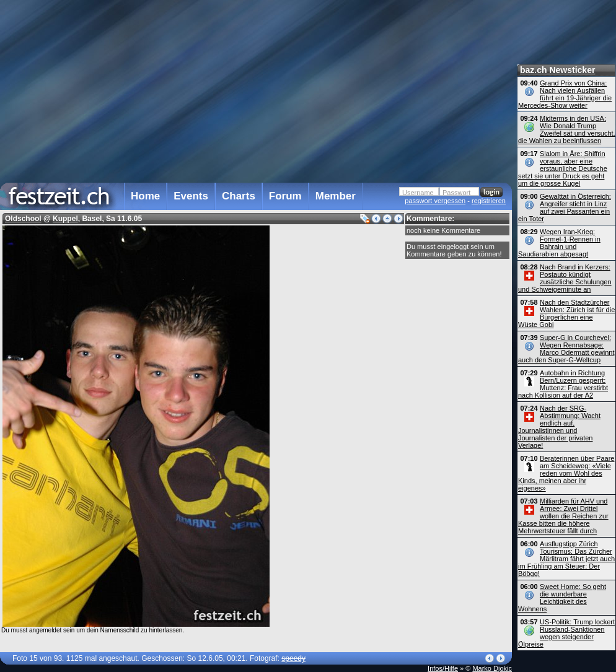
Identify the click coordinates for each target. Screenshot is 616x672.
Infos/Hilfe (443, 668)
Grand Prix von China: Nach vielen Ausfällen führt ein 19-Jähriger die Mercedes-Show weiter (565, 94)
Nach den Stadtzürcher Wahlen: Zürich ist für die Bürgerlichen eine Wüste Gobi (566, 313)
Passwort (456, 193)
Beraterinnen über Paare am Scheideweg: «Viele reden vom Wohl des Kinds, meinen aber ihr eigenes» (566, 473)
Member (336, 196)
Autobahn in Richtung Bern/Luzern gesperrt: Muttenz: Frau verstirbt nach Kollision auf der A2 (563, 384)
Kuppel (65, 219)
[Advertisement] (168, 89)
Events (191, 196)
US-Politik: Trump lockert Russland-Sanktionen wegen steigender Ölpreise (566, 633)
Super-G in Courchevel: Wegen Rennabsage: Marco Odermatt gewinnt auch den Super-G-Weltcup (566, 349)
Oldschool (23, 219)
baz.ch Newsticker (557, 70)
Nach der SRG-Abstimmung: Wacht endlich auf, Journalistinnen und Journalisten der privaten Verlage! (559, 427)
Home (145, 196)
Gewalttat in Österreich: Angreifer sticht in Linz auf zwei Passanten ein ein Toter (565, 207)
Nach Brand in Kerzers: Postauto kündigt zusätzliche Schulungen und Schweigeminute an (565, 278)
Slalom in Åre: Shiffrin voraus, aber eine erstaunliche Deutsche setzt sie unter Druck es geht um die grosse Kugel (563, 168)
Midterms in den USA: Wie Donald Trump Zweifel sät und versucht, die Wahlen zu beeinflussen (567, 129)
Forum (285, 196)
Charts (239, 196)
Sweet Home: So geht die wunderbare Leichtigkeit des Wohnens (562, 598)
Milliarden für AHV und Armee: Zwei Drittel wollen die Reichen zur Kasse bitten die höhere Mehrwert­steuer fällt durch (563, 516)
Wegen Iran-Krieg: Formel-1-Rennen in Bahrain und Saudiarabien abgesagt (559, 243)
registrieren (489, 201)
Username (418, 193)
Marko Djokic (492, 668)
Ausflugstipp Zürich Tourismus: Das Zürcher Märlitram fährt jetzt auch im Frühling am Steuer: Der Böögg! (566, 559)
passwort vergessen (435, 201)
